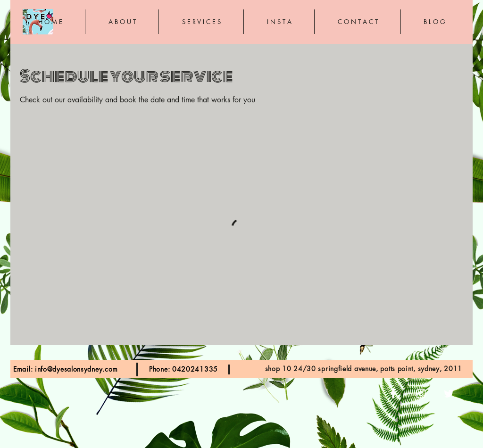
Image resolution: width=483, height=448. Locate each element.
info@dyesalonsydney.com (76, 369)
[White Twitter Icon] (449, 394)
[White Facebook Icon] (393, 394)
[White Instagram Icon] (421, 394)
